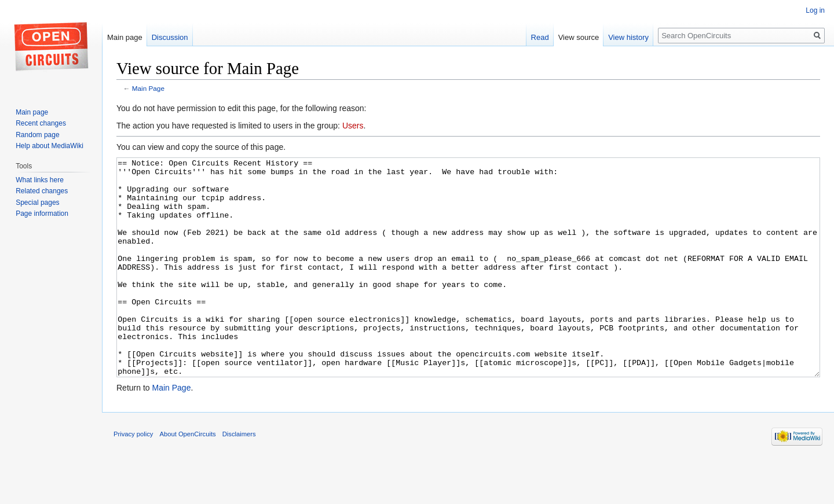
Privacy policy (133, 477)
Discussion (170, 37)
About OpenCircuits (188, 477)
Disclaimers (239, 477)
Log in (815, 10)
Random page (37, 135)
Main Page (148, 88)
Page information (42, 214)
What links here (40, 180)
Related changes (42, 191)
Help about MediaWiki (50, 146)
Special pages (37, 203)
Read (540, 37)
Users (353, 126)
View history (628, 37)
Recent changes (41, 123)
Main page (125, 37)
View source (579, 37)
